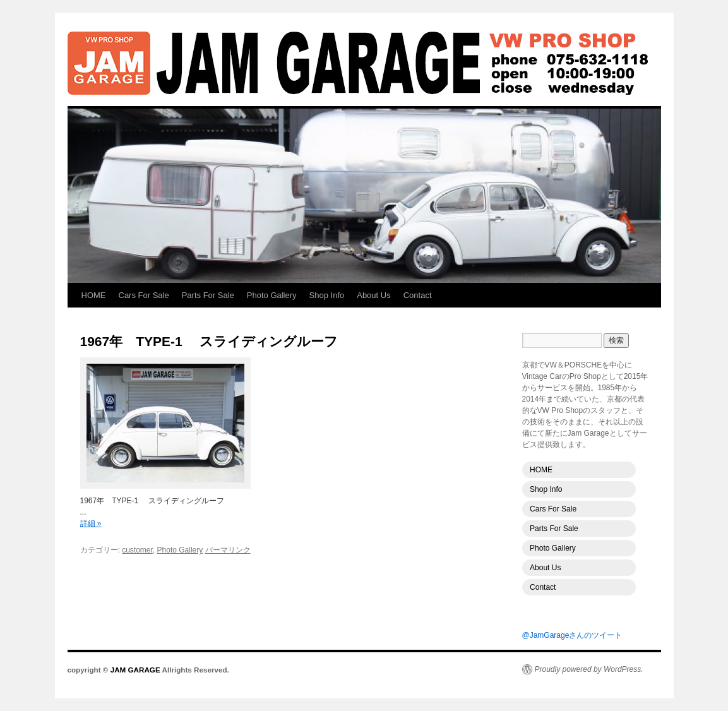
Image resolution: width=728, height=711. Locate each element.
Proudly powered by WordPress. (589, 669)
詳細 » (91, 523)
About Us (373, 295)
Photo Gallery (272, 295)
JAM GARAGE (364, 63)
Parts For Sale (208, 295)
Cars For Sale (144, 295)
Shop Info (327, 295)
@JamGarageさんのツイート (572, 635)
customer (137, 550)
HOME (94, 295)
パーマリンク (228, 550)
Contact (418, 295)
